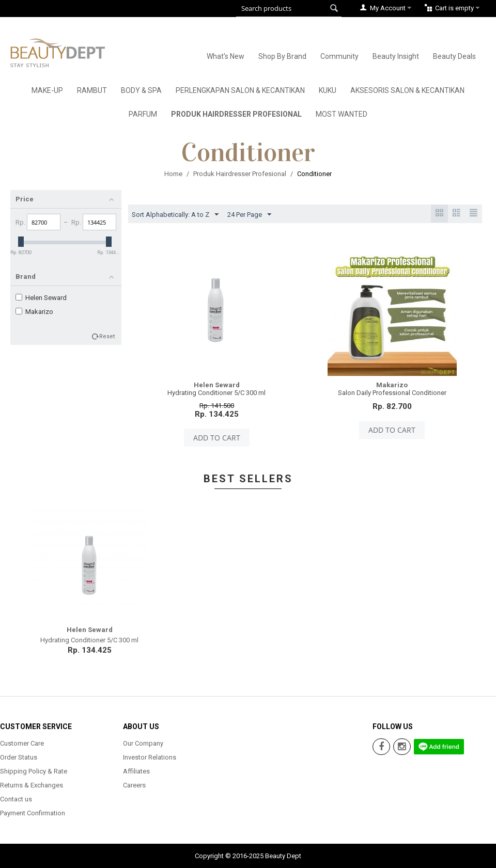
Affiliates (136, 771)
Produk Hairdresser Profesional (236, 114)
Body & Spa (141, 90)
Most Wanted (342, 114)
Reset (107, 336)
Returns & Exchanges (32, 785)
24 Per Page (249, 215)
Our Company (143, 743)
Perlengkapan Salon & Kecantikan (240, 90)
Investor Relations (150, 757)
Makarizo (34, 312)
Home (173, 174)
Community (339, 56)
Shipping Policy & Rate (34, 771)
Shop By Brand (282, 56)
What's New (226, 56)
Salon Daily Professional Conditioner (392, 393)
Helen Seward (41, 298)
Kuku (328, 90)
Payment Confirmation (33, 813)
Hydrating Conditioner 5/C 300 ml (216, 393)
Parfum (143, 114)
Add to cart (217, 438)
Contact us (16, 799)
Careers (134, 785)
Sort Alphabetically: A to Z (175, 215)
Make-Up (47, 90)
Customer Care (22, 743)
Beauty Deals (454, 56)
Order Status (19, 757)
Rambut (92, 90)
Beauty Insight (396, 56)
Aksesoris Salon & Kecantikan (407, 90)
